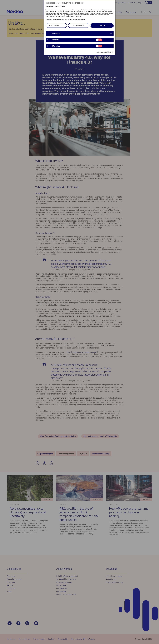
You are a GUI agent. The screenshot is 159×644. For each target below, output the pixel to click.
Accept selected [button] (79, 25)
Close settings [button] (54, 25)
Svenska (57, 7)
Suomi (63, 7)
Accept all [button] (102, 25)
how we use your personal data (75, 20)
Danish (48, 7)
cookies (59, 20)
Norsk (52, 7)
